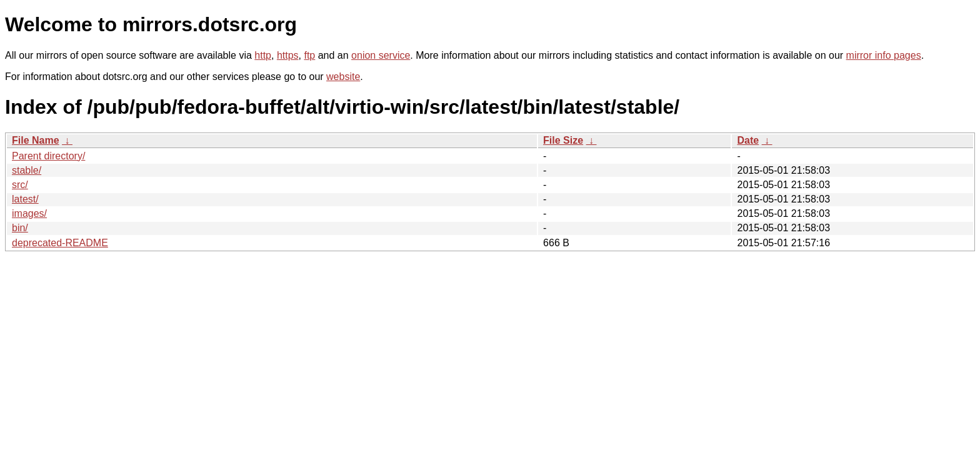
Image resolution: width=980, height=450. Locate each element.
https (288, 55)
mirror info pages (884, 55)
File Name (36, 140)
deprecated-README (60, 243)
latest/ (25, 199)
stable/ (27, 170)
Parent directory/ (48, 156)
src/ (20, 185)
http (263, 55)
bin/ (20, 228)
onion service (381, 55)
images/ (29, 213)
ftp (309, 55)
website (343, 77)
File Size (563, 140)
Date (748, 140)
